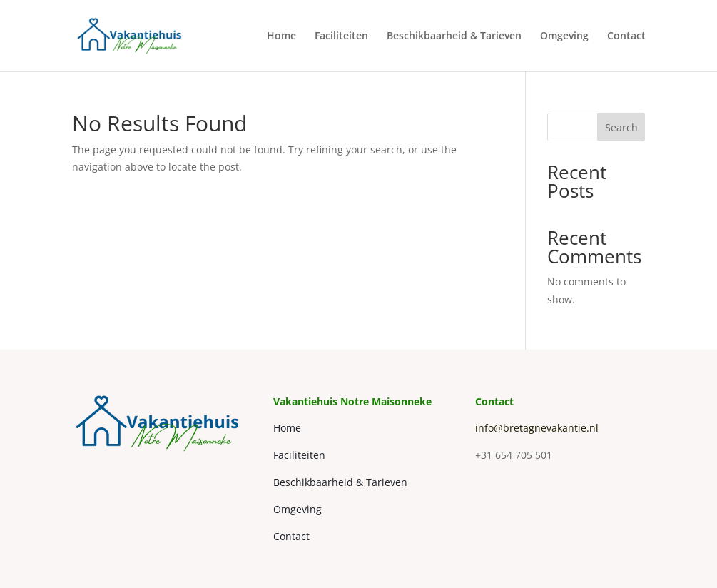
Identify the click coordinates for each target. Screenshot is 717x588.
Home (281, 36)
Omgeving (564, 36)
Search (621, 127)
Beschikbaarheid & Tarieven (454, 36)
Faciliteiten (341, 36)
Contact (626, 36)
